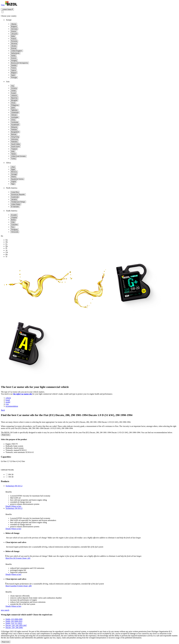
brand (8, 400)
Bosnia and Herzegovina (19, 63)
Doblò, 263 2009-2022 (14, 621)
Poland (14, 39)
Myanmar (14, 98)
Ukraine (14, 46)
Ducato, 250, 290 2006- (14, 628)
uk (7, 252)
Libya (13, 167)
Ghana (13, 177)
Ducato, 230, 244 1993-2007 (16, 625)
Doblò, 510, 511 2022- (14, 623)
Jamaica (14, 199)
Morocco (14, 172)
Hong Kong (15, 137)
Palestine (14, 142)
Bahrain (14, 134)
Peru (13, 227)
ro (7, 254)
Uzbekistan (15, 112)
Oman (13, 103)
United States (16, 204)
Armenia (14, 88)
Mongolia (14, 100)
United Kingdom (17, 51)
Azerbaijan (15, 117)
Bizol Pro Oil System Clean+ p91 (18, 558)
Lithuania (14, 34)
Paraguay (14, 229)
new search (5, 610)
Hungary (14, 60)
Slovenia (14, 43)
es (6, 244)
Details (8, 506)
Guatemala (15, 197)
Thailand (14, 149)
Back (3, 410)
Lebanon (14, 95)
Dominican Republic (18, 195)
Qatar (13, 108)
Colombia (14, 225)
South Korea (15, 146)
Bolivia (13, 220)
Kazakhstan (15, 125)
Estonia (14, 48)
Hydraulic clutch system (15, 448)
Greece (14, 31)
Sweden (14, 65)
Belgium (14, 73)
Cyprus (14, 70)
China (13, 120)
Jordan (13, 91)
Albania (14, 24)
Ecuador (14, 215)
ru (7, 246)
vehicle (8, 398)
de (7, 242)
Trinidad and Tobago (18, 202)
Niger (13, 184)
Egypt (13, 169)
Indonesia (14, 139)
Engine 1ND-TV (12, 444)
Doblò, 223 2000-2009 (14, 619)
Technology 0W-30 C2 (14, 486)
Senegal (14, 174)
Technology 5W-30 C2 (14, 508)
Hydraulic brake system (14, 446)
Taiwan (14, 154)
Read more (6, 435)
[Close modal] (2, 12)
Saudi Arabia (16, 144)
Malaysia (14, 127)
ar (7, 250)
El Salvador (15, 207)
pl (6, 248)
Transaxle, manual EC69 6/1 (16, 450)
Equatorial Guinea (17, 179)
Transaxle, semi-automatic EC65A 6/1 (20, 452)
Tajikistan (14, 110)
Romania (14, 41)
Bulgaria (14, 26)
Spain (13, 75)
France (13, 68)
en (7, 240)
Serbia (13, 56)
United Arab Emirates (18, 156)
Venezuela (15, 232)
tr (6, 257)
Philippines (15, 105)
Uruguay (14, 217)
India (13, 151)
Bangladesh (15, 132)
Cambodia (15, 122)
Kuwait (13, 93)
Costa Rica (15, 192)
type (7, 404)
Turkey (13, 159)
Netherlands (15, 53)
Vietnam (14, 115)
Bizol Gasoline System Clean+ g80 (19, 586)
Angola (14, 181)
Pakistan (14, 129)
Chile (13, 222)
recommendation (12, 406)
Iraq (12, 86)
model (8, 402)
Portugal (14, 77)
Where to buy (16, 506)
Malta (13, 36)
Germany (14, 29)
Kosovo (14, 58)
